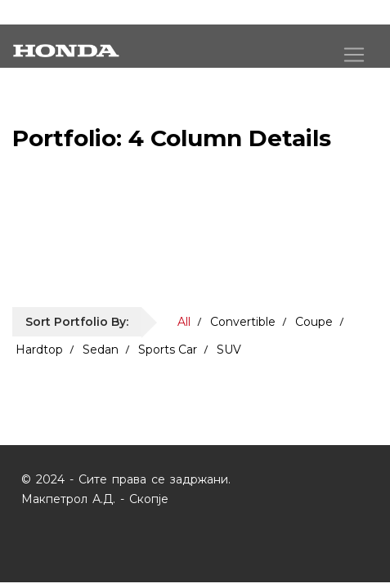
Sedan (101, 350)
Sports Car (168, 350)
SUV (229, 350)
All (184, 322)
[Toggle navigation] (354, 55)
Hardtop (39, 350)
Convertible (243, 322)
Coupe (314, 322)
